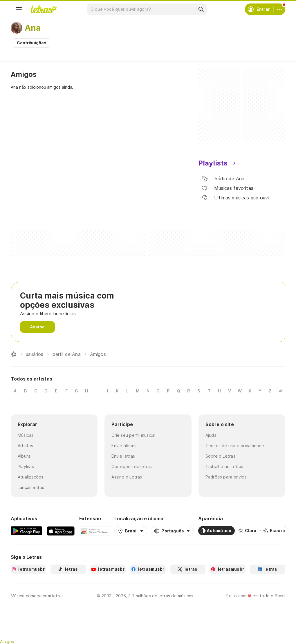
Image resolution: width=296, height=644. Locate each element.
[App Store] (61, 531)
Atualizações (31, 477)
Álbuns (24, 456)
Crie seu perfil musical (133, 435)
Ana (33, 28)
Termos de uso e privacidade (235, 446)
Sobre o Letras (220, 456)
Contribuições (32, 43)
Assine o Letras (127, 477)
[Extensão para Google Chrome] (94, 531)
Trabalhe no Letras (224, 466)
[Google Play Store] (26, 531)
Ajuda (211, 435)
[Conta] (279, 9)
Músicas (26, 435)
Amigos (7, 642)
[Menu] (19, 9)
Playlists (26, 466)
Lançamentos (31, 487)
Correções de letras (132, 466)
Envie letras (123, 456)
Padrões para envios (226, 477)
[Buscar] (201, 9)
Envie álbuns (124, 446)
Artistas (25, 446)
